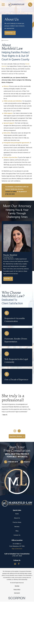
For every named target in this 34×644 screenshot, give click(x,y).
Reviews (17, 527)
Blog (17, 531)
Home (17, 514)
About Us (17, 518)
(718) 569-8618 (17, 556)
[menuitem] (17, 586)
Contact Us (17, 535)
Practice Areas (17, 522)
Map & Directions (17, 549)
